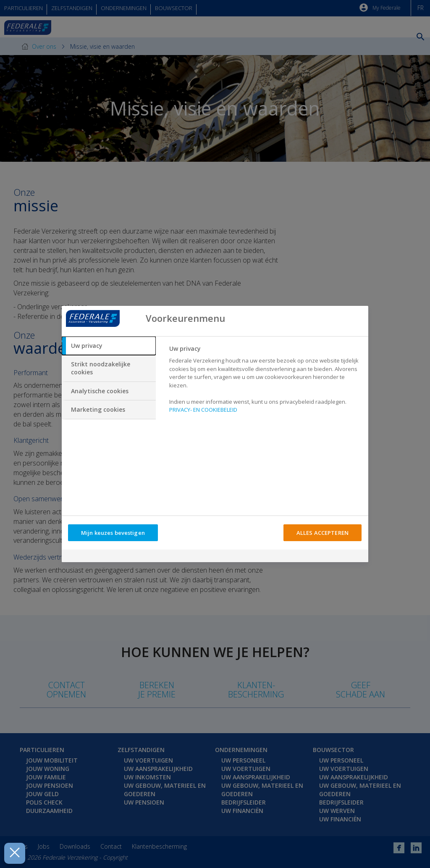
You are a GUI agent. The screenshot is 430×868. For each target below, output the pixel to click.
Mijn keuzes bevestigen (113, 533)
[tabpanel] (265, 382)
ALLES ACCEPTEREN (322, 533)
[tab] (109, 346)
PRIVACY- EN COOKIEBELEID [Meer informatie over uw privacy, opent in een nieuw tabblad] (203, 410)
